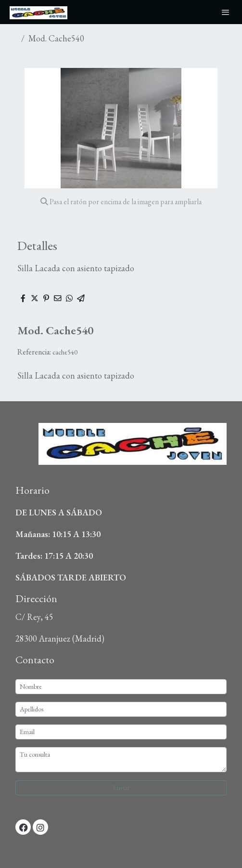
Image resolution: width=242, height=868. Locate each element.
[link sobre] (121, 450)
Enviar (121, 788)
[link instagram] (40, 827)
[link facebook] (24, 827)
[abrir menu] (226, 12)
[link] (38, 12)
